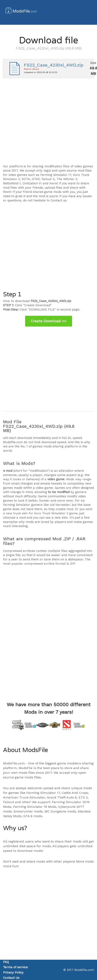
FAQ (6, 962)
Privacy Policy (13, 972)
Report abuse (31, 69)
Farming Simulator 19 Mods (35, 807)
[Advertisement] (38, 123)
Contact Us (11, 978)
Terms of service (15, 967)
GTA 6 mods (33, 816)
